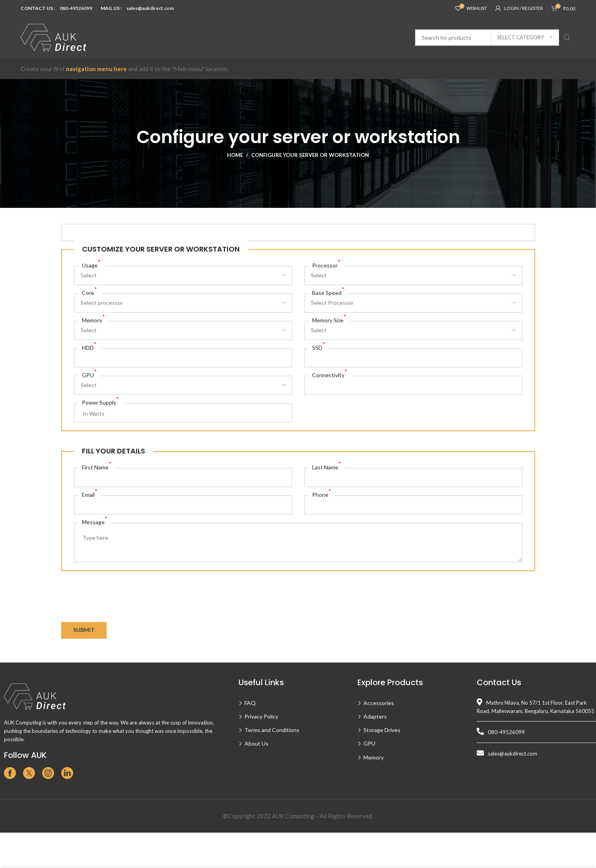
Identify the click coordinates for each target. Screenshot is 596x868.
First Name (97, 467)
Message (95, 522)
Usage (91, 265)
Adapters (375, 716)
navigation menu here (96, 69)
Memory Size (329, 320)
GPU (89, 375)
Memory (93, 320)
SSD (319, 347)
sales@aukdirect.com (150, 8)
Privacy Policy (261, 716)
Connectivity (330, 375)
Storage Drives (382, 730)
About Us (256, 743)
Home (235, 155)
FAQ (250, 703)
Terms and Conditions (272, 730)
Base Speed (328, 292)
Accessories (379, 703)
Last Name (327, 467)
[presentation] (122, 606)
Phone (322, 494)
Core (89, 292)
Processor (326, 265)
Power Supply (100, 402)
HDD (89, 347)
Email (90, 494)
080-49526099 (76, 8)
